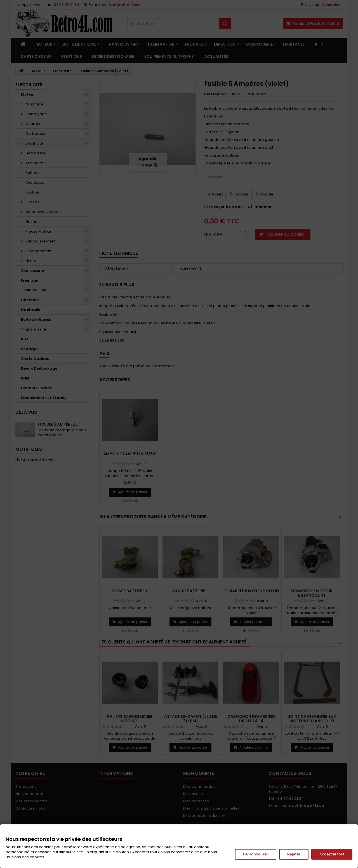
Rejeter (294, 854)
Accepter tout (332, 854)
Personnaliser (256, 854)
